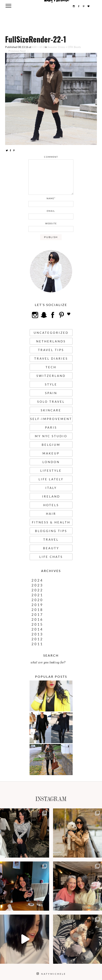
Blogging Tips (51, 531)
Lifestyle (51, 471)
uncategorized (51, 333)
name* (51, 198)
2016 (37, 619)
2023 (37, 585)
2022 (37, 590)
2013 (37, 634)
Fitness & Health (51, 522)
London (51, 462)
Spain (51, 393)
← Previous (12, 51)
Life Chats (51, 557)
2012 (37, 639)
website (51, 223)
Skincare (51, 410)
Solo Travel (51, 402)
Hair (51, 514)
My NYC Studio (51, 436)
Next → (24, 51)
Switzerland (51, 376)
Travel (51, 539)
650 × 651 (38, 47)
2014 (37, 629)
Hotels (51, 505)
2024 (37, 580)
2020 (37, 600)
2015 (37, 624)
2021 (37, 595)
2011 (37, 644)
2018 (37, 610)
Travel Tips (51, 350)
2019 (37, 605)
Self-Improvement (51, 419)
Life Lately (51, 479)
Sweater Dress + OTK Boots (64, 47)
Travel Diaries (51, 358)
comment (51, 157)
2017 (37, 615)
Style (51, 384)
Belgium (51, 445)
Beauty (51, 548)
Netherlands (51, 341)
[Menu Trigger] (9, 6)
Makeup (51, 453)
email (51, 211)
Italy (51, 488)
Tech (51, 367)
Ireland (51, 496)
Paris (51, 427)
